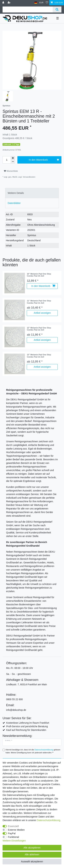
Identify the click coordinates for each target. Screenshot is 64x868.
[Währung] (41, 3)
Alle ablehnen (32, 854)
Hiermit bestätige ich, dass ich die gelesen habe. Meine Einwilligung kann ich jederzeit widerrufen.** (33, 751)
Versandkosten (29, 177)
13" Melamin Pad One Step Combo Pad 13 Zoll (39, 356)
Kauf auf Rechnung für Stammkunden (26, 730)
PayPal (12, 833)
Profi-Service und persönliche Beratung (27, 726)
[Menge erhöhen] (13, 158)
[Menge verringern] (13, 162)
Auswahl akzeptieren (32, 861)
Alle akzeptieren (32, 848)
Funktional (14, 837)
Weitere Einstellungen (14, 841)
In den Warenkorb (44, 160)
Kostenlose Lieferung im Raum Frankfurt (28, 723)
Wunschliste (11, 171)
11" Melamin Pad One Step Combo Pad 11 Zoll (39, 302)
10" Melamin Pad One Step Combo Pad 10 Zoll (39, 275)
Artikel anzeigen (42, 313)
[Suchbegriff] (28, 10)
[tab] (32, 193)
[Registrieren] (9, 3)
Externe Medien (16, 830)
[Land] (36, 3)
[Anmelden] (4, 3)
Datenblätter (14, 203)
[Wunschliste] (47, 3)
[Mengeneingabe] (7, 160)
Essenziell (13, 826)
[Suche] (57, 10)
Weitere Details (16, 193)
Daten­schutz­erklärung (49, 820)
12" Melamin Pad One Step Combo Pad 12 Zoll (39, 329)
